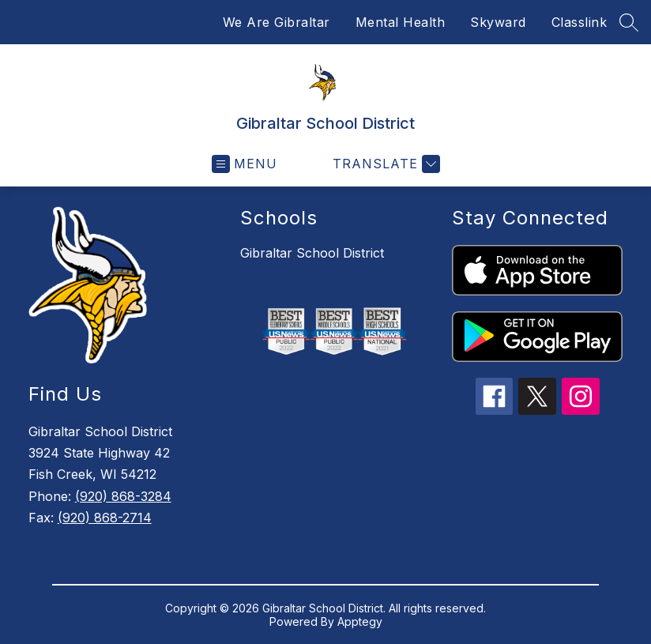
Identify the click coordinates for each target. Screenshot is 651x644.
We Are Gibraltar (277, 22)
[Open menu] (245, 164)
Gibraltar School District (312, 253)
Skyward (498, 22)
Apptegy (360, 621)
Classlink (580, 22)
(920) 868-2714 (105, 518)
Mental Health (401, 22)
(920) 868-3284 (123, 496)
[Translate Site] (384, 164)
